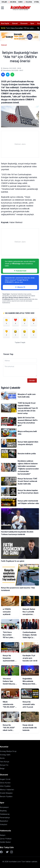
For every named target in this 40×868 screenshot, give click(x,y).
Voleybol (4, 824)
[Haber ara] (38, 28)
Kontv (2, 758)
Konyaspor (4, 807)
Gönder (32, 380)
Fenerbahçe (5, 818)
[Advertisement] (20, 144)
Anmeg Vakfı (5, 755)
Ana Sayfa (5, 23)
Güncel (15, 23)
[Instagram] (12, 852)
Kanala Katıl (20, 271)
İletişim (3, 835)
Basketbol (4, 821)
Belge (2, 768)
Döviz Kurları (5, 783)
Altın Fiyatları (5, 786)
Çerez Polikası (6, 839)
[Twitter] (7, 852)
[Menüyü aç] (2, 8)
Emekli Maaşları (6, 793)
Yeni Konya (5, 762)
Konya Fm (4, 765)
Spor (32, 23)
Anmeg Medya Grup (8, 751)
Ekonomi (24, 23)
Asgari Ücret (5, 779)
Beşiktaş (3, 811)
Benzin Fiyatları (6, 796)
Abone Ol (20, 287)
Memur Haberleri (7, 790)
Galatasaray (5, 814)
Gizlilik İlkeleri (5, 842)
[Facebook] (1, 852)
